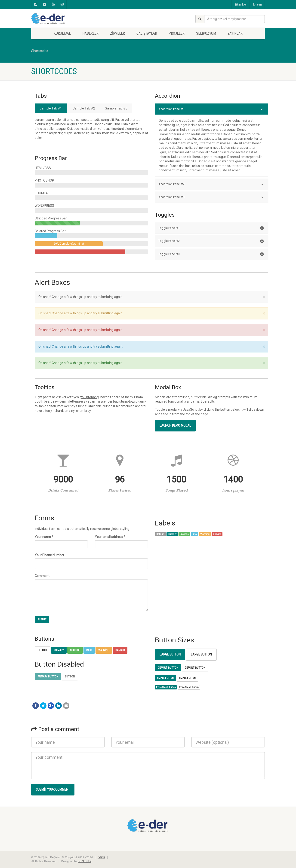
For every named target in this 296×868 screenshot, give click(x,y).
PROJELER (177, 33)
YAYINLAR (235, 33)
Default (43, 650)
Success (75, 650)
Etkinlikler (241, 5)
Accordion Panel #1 (211, 109)
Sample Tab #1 (51, 108)
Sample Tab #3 (116, 108)
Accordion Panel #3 (211, 197)
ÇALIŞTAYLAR (147, 33)
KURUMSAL (62, 33)
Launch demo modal (175, 425)
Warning (104, 650)
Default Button (168, 668)
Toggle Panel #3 (211, 254)
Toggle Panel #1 (211, 228)
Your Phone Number (49, 555)
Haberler (90, 33)
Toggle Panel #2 (211, 241)
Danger (120, 650)
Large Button (170, 654)
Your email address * (110, 537)
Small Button (165, 678)
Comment (42, 576)
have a (40, 411)
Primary (59, 650)
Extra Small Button (166, 687)
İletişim (257, 5)
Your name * (44, 537)
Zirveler (117, 33)
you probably (90, 397)
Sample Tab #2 (83, 108)
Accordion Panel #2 (211, 184)
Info (89, 650)
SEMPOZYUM (206, 33)
